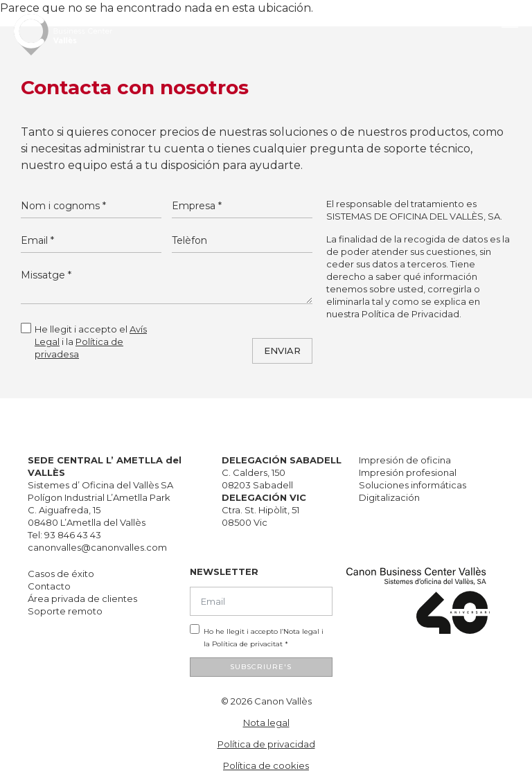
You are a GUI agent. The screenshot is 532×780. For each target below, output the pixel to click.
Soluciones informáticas (413, 485)
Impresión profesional (408, 472)
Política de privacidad (266, 744)
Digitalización (389, 497)
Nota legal (301, 631)
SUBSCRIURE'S (261, 667)
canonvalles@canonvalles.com (97, 547)
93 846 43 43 (73, 535)
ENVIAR (282, 351)
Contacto (49, 586)
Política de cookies (266, 765)
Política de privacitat (247, 644)
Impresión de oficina (405, 460)
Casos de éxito (61, 574)
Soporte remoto (65, 611)
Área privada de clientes (82, 599)
